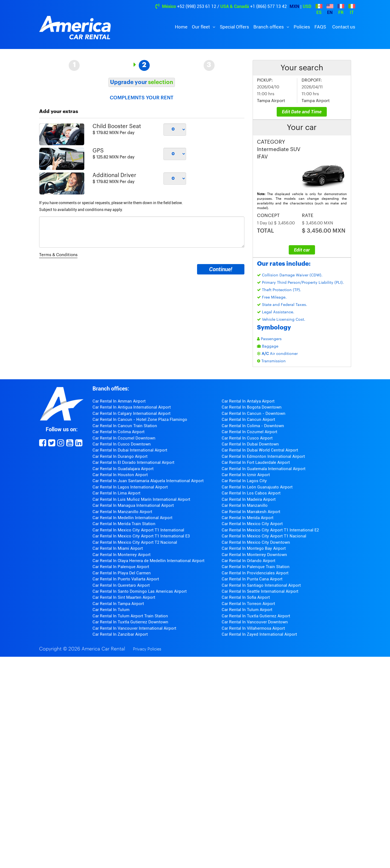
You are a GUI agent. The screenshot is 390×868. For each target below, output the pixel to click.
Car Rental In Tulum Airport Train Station (130, 616)
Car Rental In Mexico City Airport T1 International (138, 530)
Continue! (221, 269)
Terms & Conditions (58, 255)
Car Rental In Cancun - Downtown (254, 413)
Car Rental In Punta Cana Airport (252, 579)
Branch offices (269, 27)
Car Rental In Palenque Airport (121, 567)
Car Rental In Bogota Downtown (252, 407)
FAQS (320, 27)
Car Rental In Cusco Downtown (122, 444)
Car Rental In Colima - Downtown (253, 426)
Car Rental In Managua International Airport (133, 505)
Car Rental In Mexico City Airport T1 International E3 (141, 536)
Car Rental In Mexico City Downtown (256, 542)
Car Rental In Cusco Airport (247, 438)
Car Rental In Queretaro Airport (121, 585)
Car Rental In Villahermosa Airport (253, 628)
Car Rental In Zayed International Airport (259, 634)
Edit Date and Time (302, 112)
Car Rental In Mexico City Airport (252, 524)
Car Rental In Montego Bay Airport (254, 548)
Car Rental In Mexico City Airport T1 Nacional (264, 536)
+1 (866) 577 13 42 (268, 6)
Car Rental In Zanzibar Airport (120, 634)
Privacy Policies (147, 649)
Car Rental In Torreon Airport (248, 604)
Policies (302, 27)
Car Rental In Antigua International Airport (132, 407)
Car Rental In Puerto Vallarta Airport (126, 579)
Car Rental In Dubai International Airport (130, 450)
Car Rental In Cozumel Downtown (124, 438)
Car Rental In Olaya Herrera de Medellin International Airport (148, 561)
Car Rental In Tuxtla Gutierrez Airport (256, 616)
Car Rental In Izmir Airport (246, 475)
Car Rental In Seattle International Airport (260, 591)
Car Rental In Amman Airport (119, 401)
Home (181, 27)
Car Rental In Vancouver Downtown (255, 622)
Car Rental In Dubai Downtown (250, 444)
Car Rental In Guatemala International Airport (264, 469)
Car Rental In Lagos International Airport (130, 487)
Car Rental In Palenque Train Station (256, 567)
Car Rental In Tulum (111, 610)
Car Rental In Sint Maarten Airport (124, 597)
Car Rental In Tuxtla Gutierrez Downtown (130, 622)
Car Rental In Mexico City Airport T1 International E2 (270, 530)
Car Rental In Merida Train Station (124, 524)
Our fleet (201, 27)
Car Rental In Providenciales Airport (255, 573)
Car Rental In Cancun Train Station (125, 426)
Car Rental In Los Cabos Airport (251, 493)
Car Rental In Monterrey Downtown (254, 555)
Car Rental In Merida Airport (248, 518)
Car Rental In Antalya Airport (248, 401)
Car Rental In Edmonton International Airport (263, 456)
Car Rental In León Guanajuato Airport (257, 487)
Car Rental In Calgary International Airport (132, 413)
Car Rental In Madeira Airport (249, 499)
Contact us (344, 27)
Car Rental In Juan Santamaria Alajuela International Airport (148, 481)
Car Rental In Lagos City (244, 481)
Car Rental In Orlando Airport (249, 561)
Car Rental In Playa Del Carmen (122, 573)
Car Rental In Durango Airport (120, 456)
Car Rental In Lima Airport (116, 493)
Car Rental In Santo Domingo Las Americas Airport (140, 591)
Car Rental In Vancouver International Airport (134, 628)
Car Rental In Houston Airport (120, 475)
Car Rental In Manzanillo (245, 505)
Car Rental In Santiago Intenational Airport (261, 585)
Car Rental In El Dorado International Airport (133, 462)
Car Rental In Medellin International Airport (132, 518)
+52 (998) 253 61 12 (197, 6)
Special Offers (234, 27)
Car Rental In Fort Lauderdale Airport (256, 462)
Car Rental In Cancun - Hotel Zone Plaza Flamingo (140, 419)
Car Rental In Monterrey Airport (122, 555)
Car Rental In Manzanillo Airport (122, 512)
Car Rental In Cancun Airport (248, 419)
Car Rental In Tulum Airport (247, 610)
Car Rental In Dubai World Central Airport (260, 450)
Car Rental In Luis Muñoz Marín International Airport (141, 499)
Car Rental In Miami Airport (118, 548)
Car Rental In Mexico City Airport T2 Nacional (135, 542)
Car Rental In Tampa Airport (118, 604)
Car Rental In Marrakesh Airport (251, 512)
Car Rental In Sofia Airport (246, 597)
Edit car (302, 250)
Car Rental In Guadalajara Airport (123, 469)
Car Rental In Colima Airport (119, 432)
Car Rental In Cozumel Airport (249, 432)
